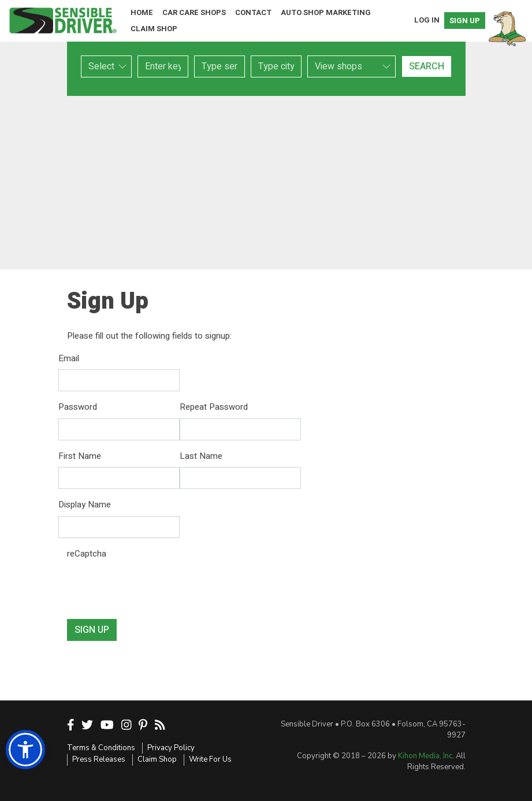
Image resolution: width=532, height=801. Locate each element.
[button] (25, 750)
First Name (80, 456)
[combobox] (220, 66)
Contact (253, 12)
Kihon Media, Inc (425, 756)
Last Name (201, 456)
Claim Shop (154, 29)
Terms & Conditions (101, 748)
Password (78, 407)
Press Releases (99, 759)
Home (142, 12)
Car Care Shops (194, 12)
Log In (427, 20)
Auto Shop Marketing (326, 12)
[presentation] (155, 587)
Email (69, 358)
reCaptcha (87, 554)
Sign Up (465, 21)
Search (427, 66)
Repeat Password (214, 407)
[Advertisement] (266, 183)
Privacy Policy (171, 748)
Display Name (85, 505)
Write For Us (210, 759)
